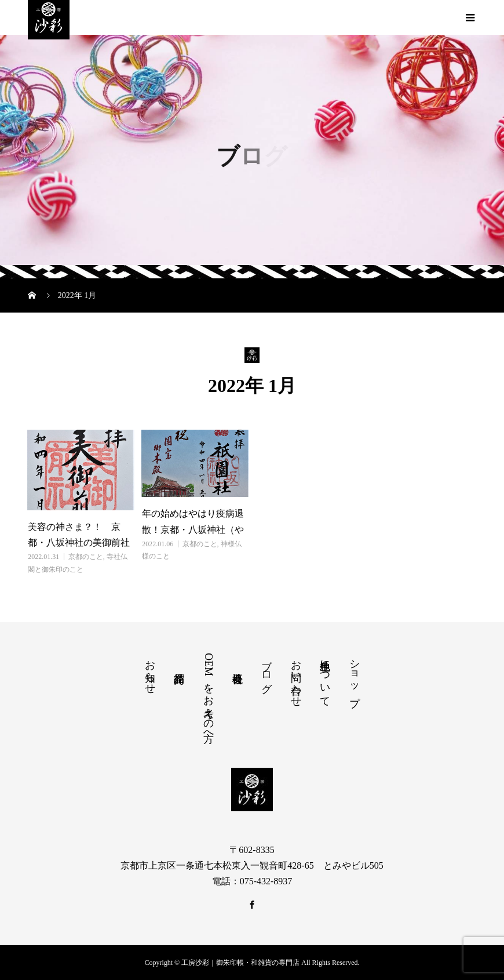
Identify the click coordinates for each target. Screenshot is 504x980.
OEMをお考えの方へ (209, 695)
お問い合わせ (296, 677)
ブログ (266, 670)
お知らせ (150, 671)
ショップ (355, 677)
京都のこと (86, 557)
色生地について (325, 677)
